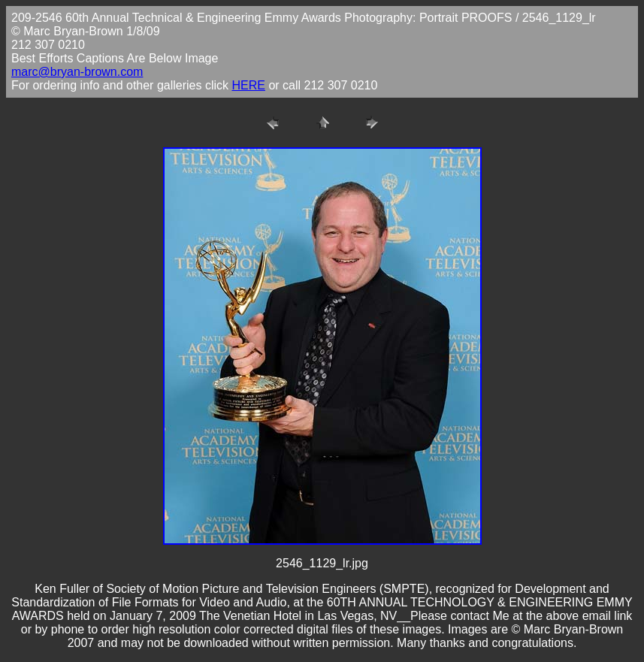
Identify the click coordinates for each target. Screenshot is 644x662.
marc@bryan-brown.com (77, 72)
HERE (248, 85)
